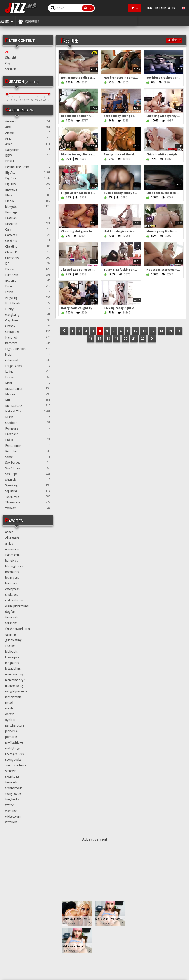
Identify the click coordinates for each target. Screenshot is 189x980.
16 (91, 339)
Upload (135, 8)
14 (170, 331)
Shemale (11, 69)
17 (99, 339)
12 (153, 331)
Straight (11, 58)
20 (125, 339)
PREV (64, 331)
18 (108, 339)
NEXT (152, 339)
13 (161, 331)
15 (179, 331)
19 (117, 339)
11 (144, 331)
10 (135, 331)
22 (143, 339)
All (7, 52)
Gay (8, 63)
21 (134, 339)
